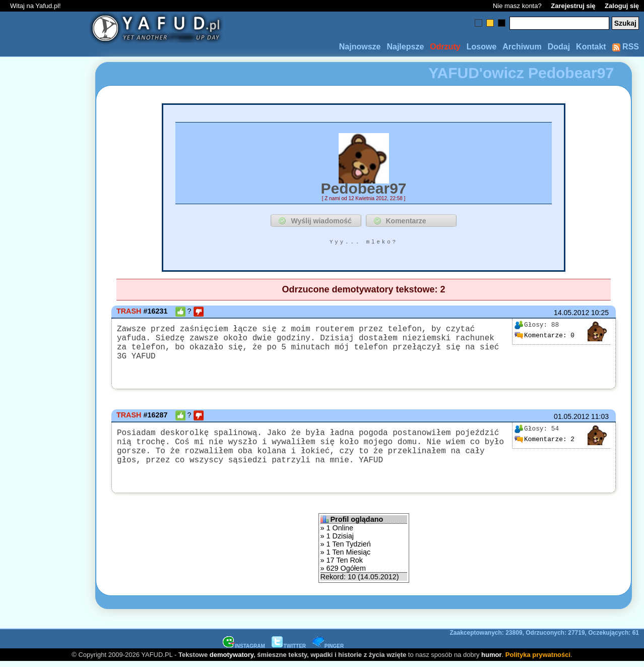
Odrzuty (445, 47)
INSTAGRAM (244, 651)
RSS (626, 47)
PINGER (328, 651)
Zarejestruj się (573, 6)
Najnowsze (360, 47)
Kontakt (591, 47)
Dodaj (559, 47)
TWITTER (289, 651)
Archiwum (522, 47)
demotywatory (232, 660)
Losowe (482, 47)
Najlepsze (405, 47)
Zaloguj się (622, 6)
